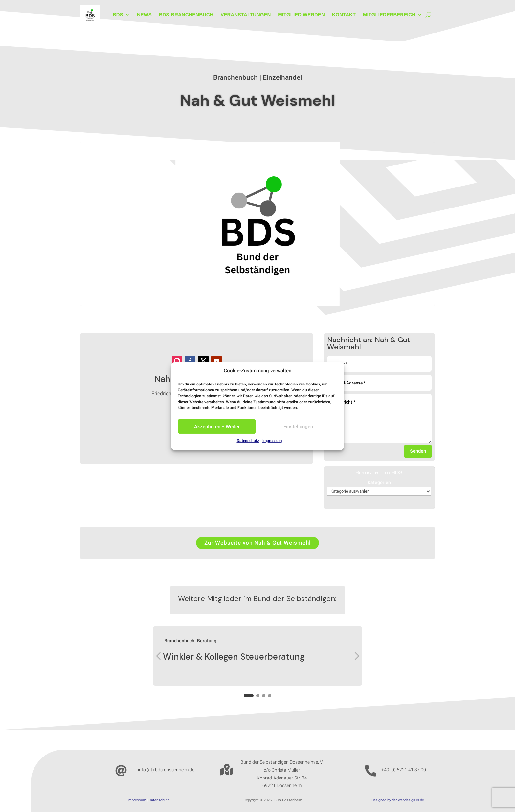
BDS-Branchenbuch (186, 15)
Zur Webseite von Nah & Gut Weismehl (257, 543)
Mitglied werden (301, 15)
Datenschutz (248, 441)
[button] (357, 656)
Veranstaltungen (246, 15)
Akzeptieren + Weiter (217, 427)
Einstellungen (298, 427)
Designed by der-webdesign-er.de (398, 800)
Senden (418, 451)
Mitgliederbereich (389, 15)
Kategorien (379, 482)
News (144, 15)
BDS (118, 15)
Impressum (272, 441)
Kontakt (344, 15)
